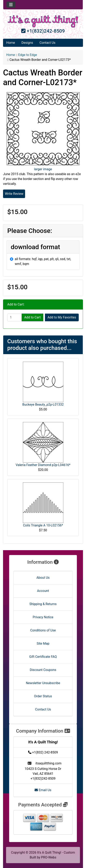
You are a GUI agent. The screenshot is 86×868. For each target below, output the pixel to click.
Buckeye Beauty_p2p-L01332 (43, 405)
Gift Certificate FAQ (43, 657)
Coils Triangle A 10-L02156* (43, 525)
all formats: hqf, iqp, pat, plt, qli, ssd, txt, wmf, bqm (43, 261)
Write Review (14, 194)
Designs (27, 43)
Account (43, 591)
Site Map (43, 643)
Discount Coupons (43, 670)
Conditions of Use (43, 630)
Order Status (43, 696)
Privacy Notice (43, 617)
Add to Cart (32, 317)
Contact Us (47, 43)
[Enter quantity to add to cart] (15, 317)
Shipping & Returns (43, 604)
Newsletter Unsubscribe (43, 683)
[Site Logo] (43, 21)
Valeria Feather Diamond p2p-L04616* (43, 465)
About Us (43, 578)
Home (11, 43)
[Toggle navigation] (11, 5)
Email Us (43, 790)
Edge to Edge (28, 55)
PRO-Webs (49, 857)
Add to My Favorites (62, 317)
